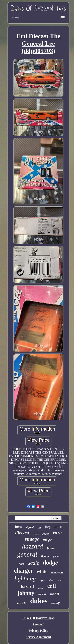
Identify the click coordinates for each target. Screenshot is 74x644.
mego (48, 539)
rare (57, 533)
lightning (25, 578)
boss (19, 527)
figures (45, 557)
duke (52, 580)
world (42, 594)
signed (30, 527)
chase (46, 534)
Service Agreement (38, 637)
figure (51, 548)
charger (23, 570)
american (57, 572)
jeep (48, 527)
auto (58, 527)
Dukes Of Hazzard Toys (38, 618)
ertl (52, 586)
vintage (32, 539)
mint (60, 580)
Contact (38, 624)
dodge (51, 562)
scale (34, 563)
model (55, 594)
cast (22, 564)
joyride (43, 581)
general (27, 554)
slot (39, 528)
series (36, 534)
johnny (26, 593)
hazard (27, 586)
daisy (55, 603)
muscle (22, 603)
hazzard (32, 546)
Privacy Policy (38, 631)
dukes (39, 601)
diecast (22, 533)
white (42, 572)
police (56, 557)
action (41, 588)
